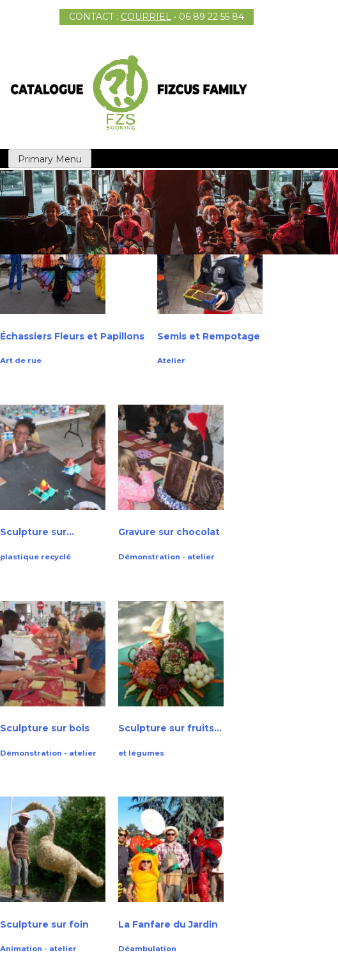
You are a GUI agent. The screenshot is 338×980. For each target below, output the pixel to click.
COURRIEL (146, 17)
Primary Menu (50, 159)
